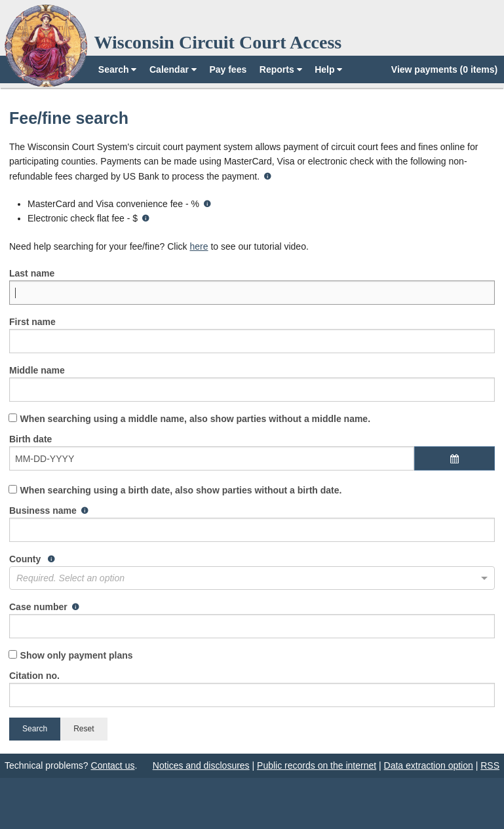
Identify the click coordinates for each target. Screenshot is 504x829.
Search (118, 69)
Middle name (252, 383)
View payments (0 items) (444, 69)
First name (252, 335)
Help (328, 69)
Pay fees (228, 69)
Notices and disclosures (201, 765)
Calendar (173, 69)
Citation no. (252, 689)
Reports (281, 69)
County (252, 572)
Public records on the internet (317, 765)
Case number (252, 620)
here (199, 246)
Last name (252, 286)
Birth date (252, 459)
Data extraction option (429, 765)
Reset (84, 729)
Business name (252, 524)
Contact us (113, 765)
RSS (490, 765)
